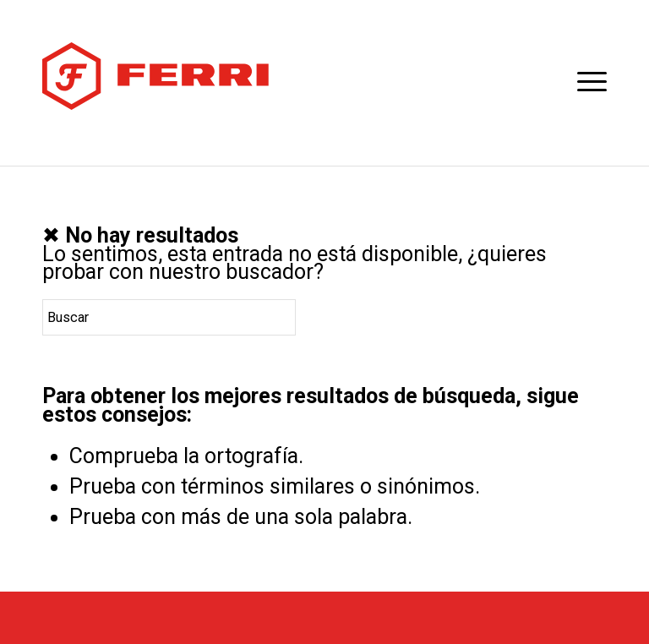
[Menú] (584, 80)
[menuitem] (584, 80)
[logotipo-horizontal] (155, 76)
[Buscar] (169, 317)
